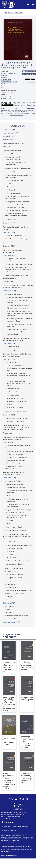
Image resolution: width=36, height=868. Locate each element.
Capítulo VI (7, 256)
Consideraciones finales (11, 594)
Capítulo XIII (7, 542)
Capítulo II (6, 172)
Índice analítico (8, 619)
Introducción (7, 136)
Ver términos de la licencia (17, 115)
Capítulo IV (7, 232)
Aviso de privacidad (9, 830)
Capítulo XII (7, 478)
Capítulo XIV (7, 571)
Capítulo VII (7, 291)
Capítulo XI (7, 443)
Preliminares (7, 130)
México (4, 88)
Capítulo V (7, 246)
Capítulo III (7, 223)
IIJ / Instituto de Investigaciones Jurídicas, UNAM (9, 82)
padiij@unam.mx (6, 851)
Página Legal (6, 98)
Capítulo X (7, 415)
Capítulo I (6, 154)
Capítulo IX (7, 359)
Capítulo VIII (7, 344)
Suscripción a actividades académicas (15, 826)
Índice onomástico (9, 622)
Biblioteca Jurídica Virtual (14, 13)
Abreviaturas (7, 139)
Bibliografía (7, 603)
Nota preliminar (8, 133)
